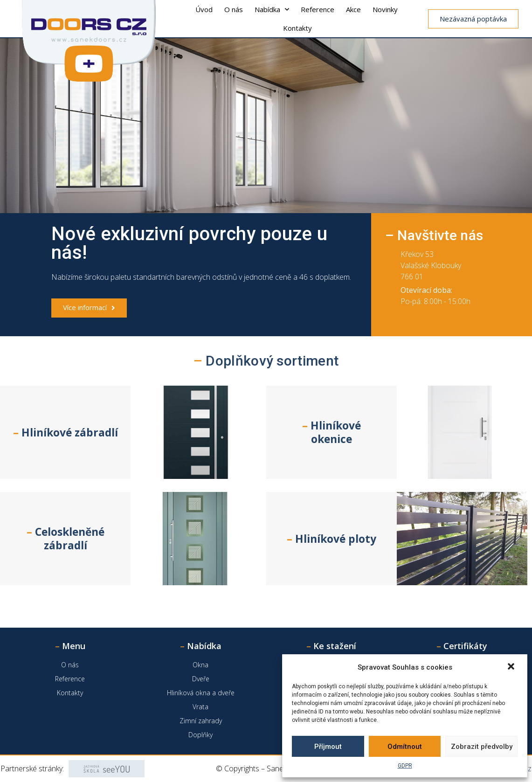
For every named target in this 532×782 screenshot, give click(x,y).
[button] (512, 667)
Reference (318, 9)
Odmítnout (405, 747)
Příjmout (328, 747)
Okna (200, 665)
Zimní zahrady (201, 721)
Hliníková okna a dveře (201, 693)
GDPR (405, 766)
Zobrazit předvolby (482, 747)
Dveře (201, 679)
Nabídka (272, 10)
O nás (234, 9)
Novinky (385, 9)
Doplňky (200, 735)
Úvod (204, 9)
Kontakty (297, 28)
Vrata (200, 707)
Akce (353, 9)
